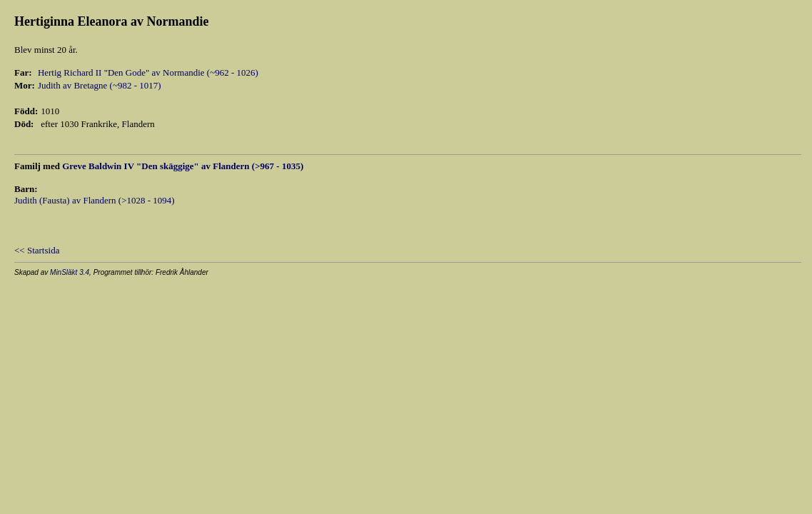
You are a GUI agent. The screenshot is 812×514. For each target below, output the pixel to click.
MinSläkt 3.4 (70, 272)
